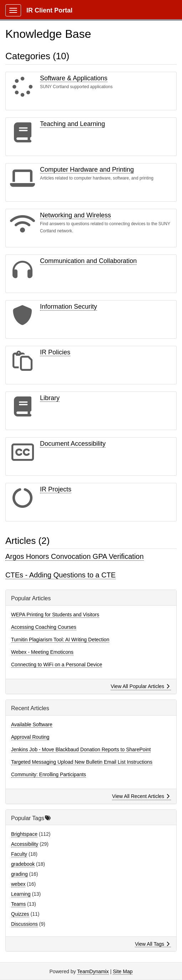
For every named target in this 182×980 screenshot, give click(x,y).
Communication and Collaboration (88, 261)
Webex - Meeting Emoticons (42, 652)
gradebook (23, 864)
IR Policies (55, 352)
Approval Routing (30, 737)
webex (18, 884)
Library (50, 398)
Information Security (69, 307)
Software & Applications (74, 78)
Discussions (24, 924)
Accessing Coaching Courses (44, 627)
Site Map (123, 971)
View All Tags (152, 944)
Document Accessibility (73, 444)
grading (19, 874)
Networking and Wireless (75, 215)
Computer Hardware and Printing (87, 170)
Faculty (19, 854)
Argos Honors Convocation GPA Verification (75, 556)
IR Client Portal (49, 10)
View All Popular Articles (140, 686)
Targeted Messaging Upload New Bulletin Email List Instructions (82, 762)
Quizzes (20, 914)
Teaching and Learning (72, 124)
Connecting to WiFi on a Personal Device (57, 665)
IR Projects (56, 489)
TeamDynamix (93, 971)
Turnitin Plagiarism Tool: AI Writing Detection (60, 640)
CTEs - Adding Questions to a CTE (60, 575)
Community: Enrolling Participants (49, 774)
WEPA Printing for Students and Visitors (55, 615)
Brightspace (24, 834)
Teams (18, 904)
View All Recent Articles (141, 796)
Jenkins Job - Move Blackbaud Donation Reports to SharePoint (81, 749)
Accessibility (25, 844)
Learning (21, 894)
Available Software (32, 724)
